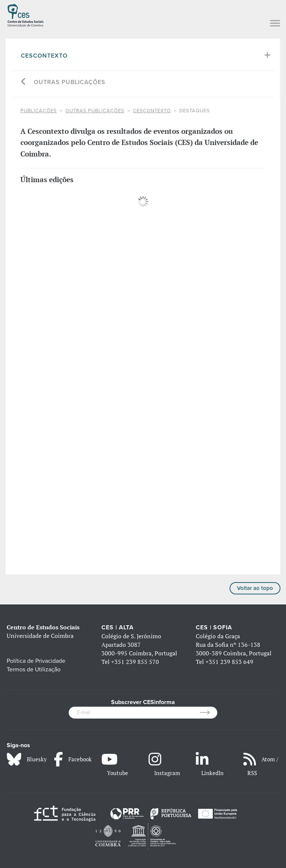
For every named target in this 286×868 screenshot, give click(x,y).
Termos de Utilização (34, 669)
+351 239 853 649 (229, 662)
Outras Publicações (70, 82)
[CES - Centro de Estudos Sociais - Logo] (25, 14)
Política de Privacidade (36, 661)
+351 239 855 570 (135, 662)
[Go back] (24, 82)
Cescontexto (44, 56)
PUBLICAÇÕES (39, 111)
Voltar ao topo (255, 588)
